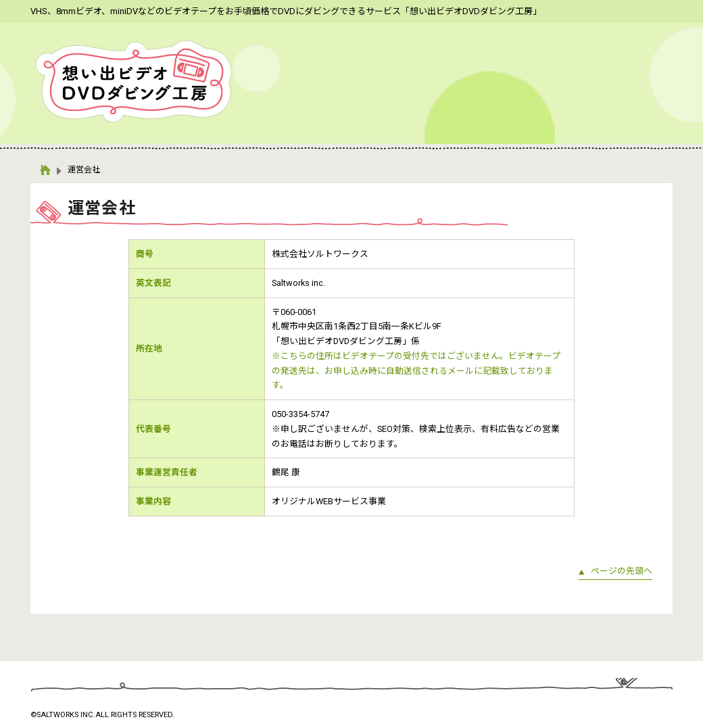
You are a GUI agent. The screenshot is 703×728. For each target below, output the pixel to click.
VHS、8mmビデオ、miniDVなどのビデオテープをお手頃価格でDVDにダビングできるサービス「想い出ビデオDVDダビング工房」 (286, 11)
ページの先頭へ (622, 571)
